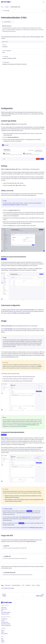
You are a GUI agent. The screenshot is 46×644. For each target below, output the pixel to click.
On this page (7, 11)
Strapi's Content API (31, 542)
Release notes (4, 609)
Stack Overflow (4, 634)
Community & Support (6, 612)
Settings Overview (27, 517)
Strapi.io (3, 642)
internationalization (16, 585)
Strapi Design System (6, 624)
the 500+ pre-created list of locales (12, 205)
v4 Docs (3, 621)
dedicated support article (36, 528)
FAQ (2, 611)
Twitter (3, 632)
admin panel (8, 585)
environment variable (28, 310)
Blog (2, 639)
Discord (3, 630)
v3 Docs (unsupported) (6, 625)
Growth (4, 259)
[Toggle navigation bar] (44, 2)
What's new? (4, 607)
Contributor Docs (5, 622)
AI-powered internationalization (29, 425)
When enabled (5, 438)
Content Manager (8, 329)
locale (33, 585)
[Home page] (2, 7)
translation (28, 585)
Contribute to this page (7, 588)
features (38, 585)
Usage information (5, 614)
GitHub (3, 640)
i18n (23, 585)
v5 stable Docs (4, 619)
